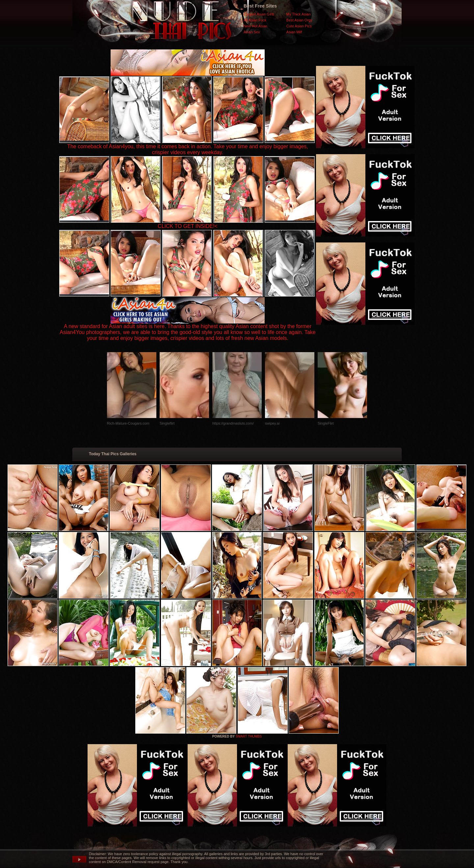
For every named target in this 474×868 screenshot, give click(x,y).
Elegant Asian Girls (259, 14)
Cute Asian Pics (299, 26)
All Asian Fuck (255, 20)
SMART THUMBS (249, 736)
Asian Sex (252, 32)
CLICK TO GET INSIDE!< (188, 226)
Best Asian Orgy (299, 20)
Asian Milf (294, 32)
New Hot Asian (255, 26)
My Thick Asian (299, 14)
